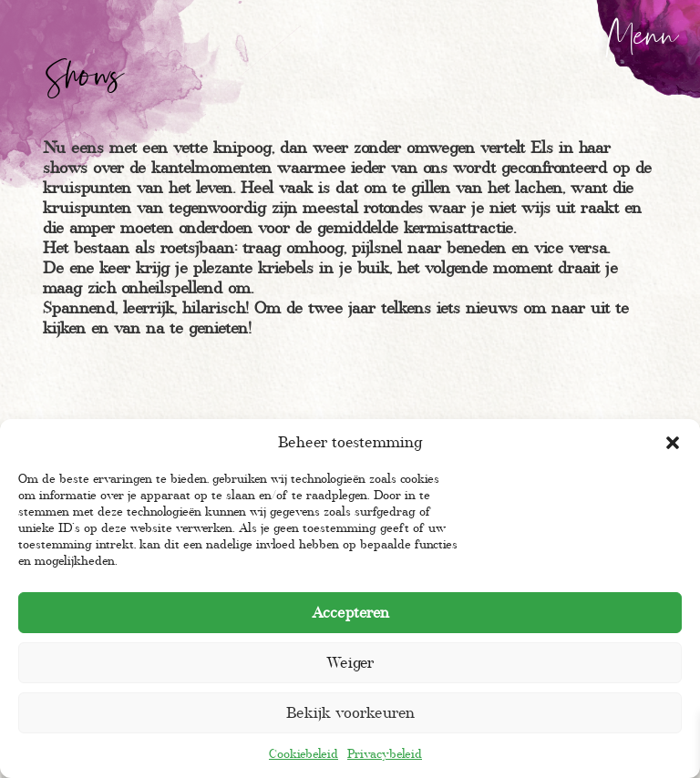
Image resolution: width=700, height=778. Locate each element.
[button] (673, 443)
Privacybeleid (385, 754)
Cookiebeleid (304, 754)
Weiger (350, 663)
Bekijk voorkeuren (350, 713)
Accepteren (350, 613)
